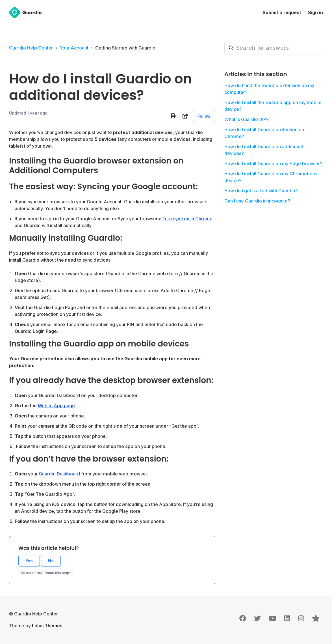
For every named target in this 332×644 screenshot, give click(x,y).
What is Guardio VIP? (247, 119)
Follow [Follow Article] (204, 116)
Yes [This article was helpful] (29, 561)
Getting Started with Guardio (125, 48)
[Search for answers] (274, 48)
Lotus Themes (47, 626)
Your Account (74, 48)
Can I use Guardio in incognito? (257, 201)
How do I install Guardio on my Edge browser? (273, 163)
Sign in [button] (315, 12)
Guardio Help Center (31, 48)
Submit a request (282, 12)
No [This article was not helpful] (51, 561)
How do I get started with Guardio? (261, 191)
